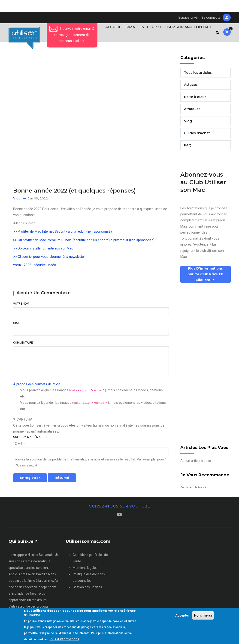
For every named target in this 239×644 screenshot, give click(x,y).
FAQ (188, 147)
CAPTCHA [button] (24, 421)
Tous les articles (198, 74)
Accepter (182, 615)
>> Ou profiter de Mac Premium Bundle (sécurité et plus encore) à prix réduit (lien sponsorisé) (84, 242)
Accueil (106, 33)
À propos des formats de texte (37, 386)
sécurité (40, 267)
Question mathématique (31, 439)
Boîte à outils (195, 99)
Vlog (17, 200)
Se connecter (212, 18)
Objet (18, 325)
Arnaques (192, 111)
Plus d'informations (64, 639)
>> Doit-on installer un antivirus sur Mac (43, 250)
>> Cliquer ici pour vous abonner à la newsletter (49, 259)
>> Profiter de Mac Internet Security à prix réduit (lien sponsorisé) (62, 234)
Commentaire (23, 344)
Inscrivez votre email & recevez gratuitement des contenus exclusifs (72, 35)
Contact (201, 33)
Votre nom (21, 306)
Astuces (191, 87)
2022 (27, 267)
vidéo (52, 267)
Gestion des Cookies (87, 589)
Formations (130, 33)
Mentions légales (85, 570)
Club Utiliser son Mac (167, 33)
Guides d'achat (197, 135)
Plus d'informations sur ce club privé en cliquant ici (205, 276)
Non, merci (203, 615)
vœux (17, 267)
